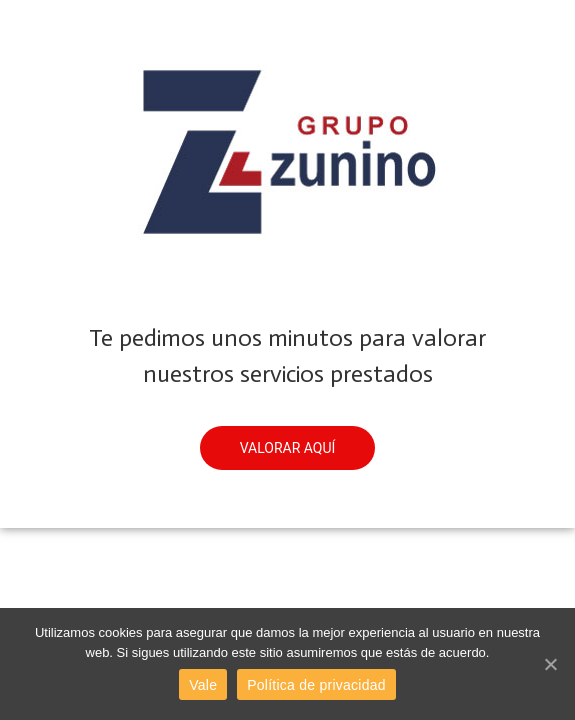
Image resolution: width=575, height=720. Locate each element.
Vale (203, 685)
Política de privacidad (316, 685)
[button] (288, 448)
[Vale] (550, 664)
